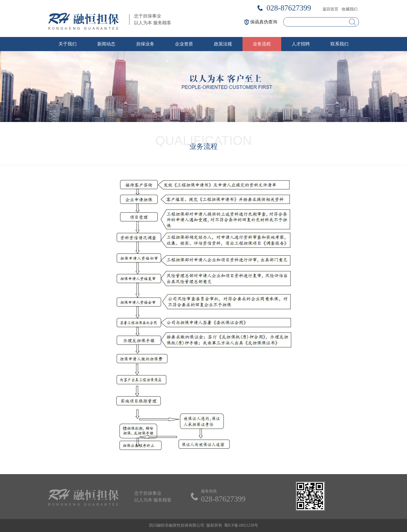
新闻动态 (106, 44)
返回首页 (330, 9)
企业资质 (184, 44)
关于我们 (68, 44)
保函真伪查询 (264, 22)
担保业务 (145, 44)
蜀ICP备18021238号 (241, 525)
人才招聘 (301, 44)
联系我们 (339, 44)
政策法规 (223, 44)
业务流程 (262, 44)
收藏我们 (350, 9)
